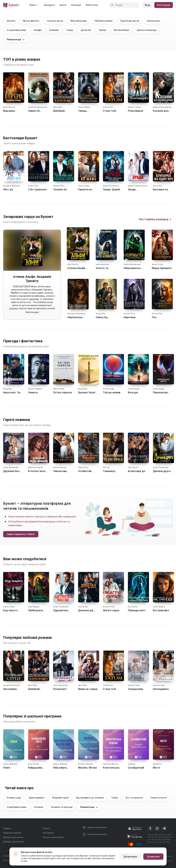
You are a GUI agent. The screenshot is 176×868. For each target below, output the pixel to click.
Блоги (63, 5)
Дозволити (153, 857)
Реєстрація (164, 5)
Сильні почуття (158, 798)
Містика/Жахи (121, 30)
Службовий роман (17, 807)
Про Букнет (48, 833)
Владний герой (60, 798)
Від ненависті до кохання (90, 798)
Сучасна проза (55, 21)
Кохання (39, 807)
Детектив (86, 30)
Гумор (70, 30)
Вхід (147, 5)
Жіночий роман (79, 21)
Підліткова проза (130, 21)
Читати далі (32, 312)
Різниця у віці (14, 798)
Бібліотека (92, 5)
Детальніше (130, 857)
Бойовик (54, 30)
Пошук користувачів (53, 837)
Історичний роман (16, 30)
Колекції (76, 5)
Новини (7, 828)
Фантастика (153, 21)
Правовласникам (12, 833)
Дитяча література (147, 30)
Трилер (102, 30)
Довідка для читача (13, 837)
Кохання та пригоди (62, 807)
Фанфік (38, 30)
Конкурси (49, 5)
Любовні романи (104, 21)
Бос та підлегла (134, 798)
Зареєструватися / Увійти (21, 534)
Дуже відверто (37, 798)
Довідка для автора (14, 842)
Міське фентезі (31, 21)
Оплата (46, 828)
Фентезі (11, 21)
